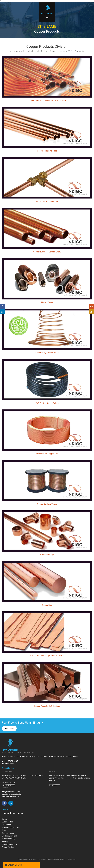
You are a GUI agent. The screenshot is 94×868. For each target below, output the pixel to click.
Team (4, 830)
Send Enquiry (9, 728)
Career (4, 819)
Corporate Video (8, 833)
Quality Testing (7, 822)
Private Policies (8, 847)
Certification (6, 825)
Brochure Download (9, 836)
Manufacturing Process (11, 827)
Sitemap (5, 842)
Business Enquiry (8, 839)
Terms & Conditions (9, 844)
